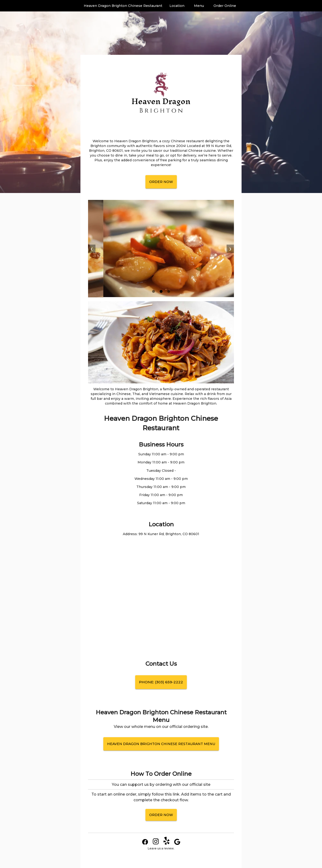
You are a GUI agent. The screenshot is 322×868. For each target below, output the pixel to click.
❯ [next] (230, 249)
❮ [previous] (92, 249)
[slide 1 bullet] (154, 292)
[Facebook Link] (145, 844)
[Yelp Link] (166, 844)
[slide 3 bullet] (169, 292)
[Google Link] (177, 844)
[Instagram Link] (156, 844)
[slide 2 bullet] (161, 292)
